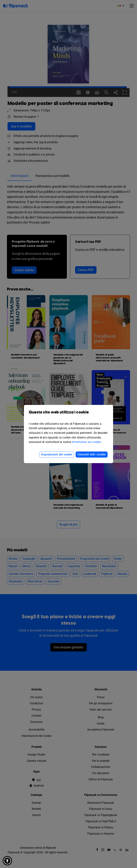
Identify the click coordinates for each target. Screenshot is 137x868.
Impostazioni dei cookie (57, 454)
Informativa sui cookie (86, 442)
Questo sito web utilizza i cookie (68, 415)
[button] (7, 861)
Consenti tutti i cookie (92, 454)
